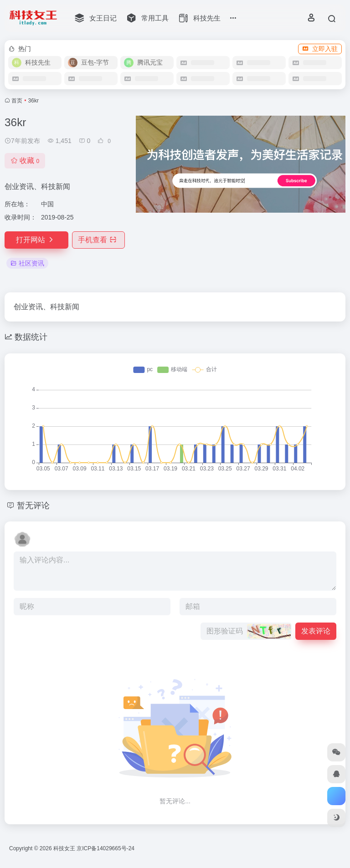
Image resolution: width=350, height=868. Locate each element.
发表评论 (316, 631)
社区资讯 (27, 263)
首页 (17, 101)
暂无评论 (33, 505)
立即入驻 (320, 49)
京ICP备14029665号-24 (106, 848)
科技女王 (64, 848)
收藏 (25, 161)
